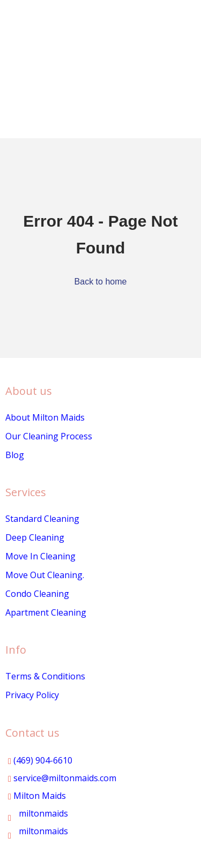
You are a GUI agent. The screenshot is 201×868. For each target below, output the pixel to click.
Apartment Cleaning (46, 612)
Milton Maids (37, 796)
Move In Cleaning (40, 556)
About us (29, 391)
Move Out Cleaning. (45, 575)
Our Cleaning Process (49, 436)
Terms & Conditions (45, 676)
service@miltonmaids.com (62, 778)
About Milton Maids (45, 417)
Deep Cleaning (35, 537)
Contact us (32, 733)
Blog (15, 455)
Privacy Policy (32, 695)
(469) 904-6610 (40, 760)
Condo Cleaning (37, 594)
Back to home (101, 282)
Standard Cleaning (42, 519)
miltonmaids (38, 813)
